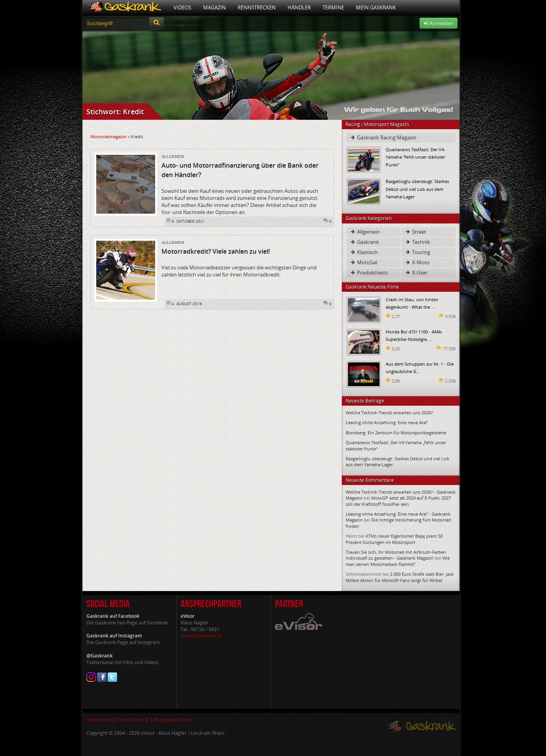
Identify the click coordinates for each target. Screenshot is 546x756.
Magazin (214, 7)
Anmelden (439, 23)
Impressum (99, 720)
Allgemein (173, 157)
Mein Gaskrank (376, 7)
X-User (416, 273)
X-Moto (417, 262)
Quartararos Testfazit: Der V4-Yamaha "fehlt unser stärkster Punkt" (416, 157)
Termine (333, 7)
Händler (299, 7)
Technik (417, 242)
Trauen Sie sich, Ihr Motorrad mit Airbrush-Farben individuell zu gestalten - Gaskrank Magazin (396, 555)
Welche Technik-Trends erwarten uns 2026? (389, 413)
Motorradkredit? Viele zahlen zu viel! (216, 251)
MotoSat (364, 262)
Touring (417, 252)
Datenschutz (130, 720)
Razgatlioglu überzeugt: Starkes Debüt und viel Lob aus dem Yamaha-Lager (417, 189)
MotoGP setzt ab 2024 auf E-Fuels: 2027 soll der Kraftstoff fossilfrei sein (398, 501)
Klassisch (364, 252)
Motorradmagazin (108, 136)
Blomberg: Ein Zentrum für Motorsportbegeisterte (396, 433)
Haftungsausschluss (171, 720)
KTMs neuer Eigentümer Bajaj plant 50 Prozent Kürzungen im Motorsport (394, 539)
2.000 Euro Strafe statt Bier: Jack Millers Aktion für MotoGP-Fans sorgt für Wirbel (400, 577)
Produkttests (369, 273)
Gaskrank (364, 242)
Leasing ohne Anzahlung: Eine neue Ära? (387, 422)
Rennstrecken (257, 7)
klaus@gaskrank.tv (201, 636)
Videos (182, 7)
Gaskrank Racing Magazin (383, 137)
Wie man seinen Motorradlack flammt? (398, 561)
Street (415, 232)
